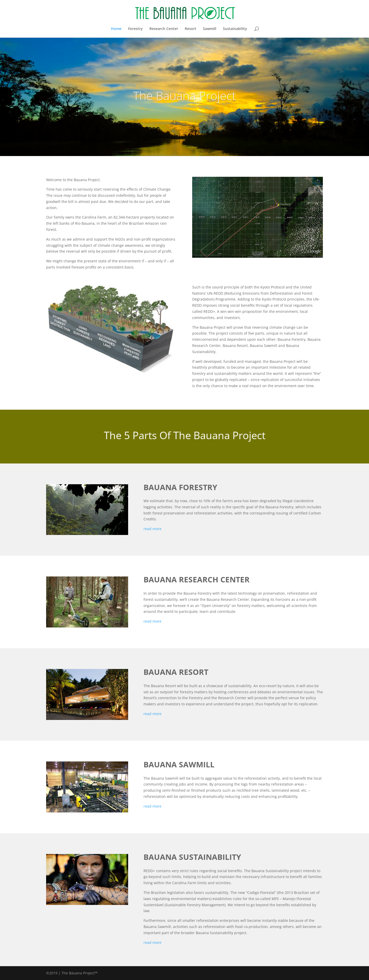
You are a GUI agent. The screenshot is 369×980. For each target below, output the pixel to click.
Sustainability (235, 29)
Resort (191, 29)
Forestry (135, 29)
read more (152, 529)
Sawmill (210, 29)
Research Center (164, 29)
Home (116, 29)
